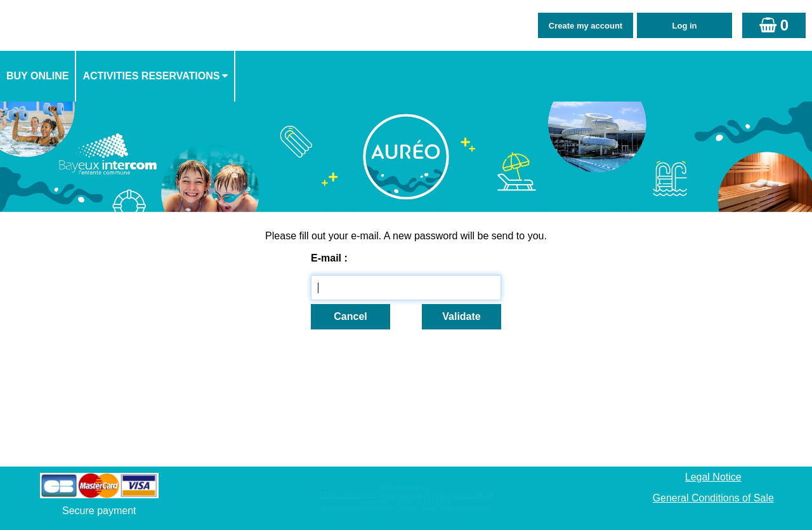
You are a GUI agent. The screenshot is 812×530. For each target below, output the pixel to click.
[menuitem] (38, 76)
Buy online (37, 76)
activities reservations (151, 76)
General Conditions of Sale (713, 498)
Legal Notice (713, 477)
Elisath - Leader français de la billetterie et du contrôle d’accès (406, 495)
